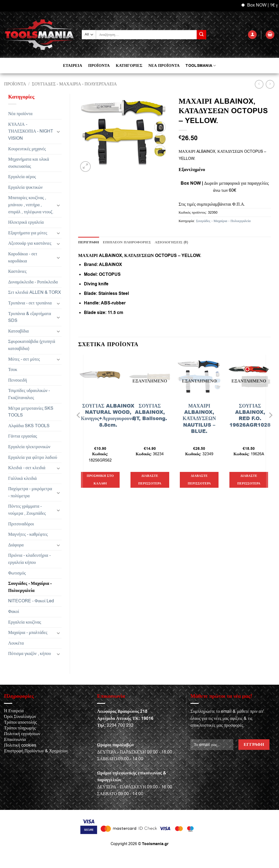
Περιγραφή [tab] (89, 242)
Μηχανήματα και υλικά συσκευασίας (29, 163)
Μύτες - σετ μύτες (24, 359)
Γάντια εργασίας (23, 436)
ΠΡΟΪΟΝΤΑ (99, 66)
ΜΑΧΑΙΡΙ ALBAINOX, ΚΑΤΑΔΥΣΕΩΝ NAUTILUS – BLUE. (199, 419)
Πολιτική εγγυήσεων (22, 734)
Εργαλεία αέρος (22, 177)
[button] (252, 35)
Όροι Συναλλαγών (20, 717)
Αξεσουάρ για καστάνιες (30, 243)
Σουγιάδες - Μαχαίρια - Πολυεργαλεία (74, 84)
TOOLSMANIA (201, 66)
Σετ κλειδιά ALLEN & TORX (35, 292)
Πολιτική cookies (20, 745)
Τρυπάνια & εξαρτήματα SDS (30, 317)
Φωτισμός (17, 573)
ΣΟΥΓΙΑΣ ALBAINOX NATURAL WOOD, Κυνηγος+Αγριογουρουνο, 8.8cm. (108, 415)
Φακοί (14, 612)
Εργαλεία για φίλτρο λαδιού (33, 457)
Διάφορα (16, 545)
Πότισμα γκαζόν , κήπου (30, 654)
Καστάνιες (17, 271)
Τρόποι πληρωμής (20, 728)
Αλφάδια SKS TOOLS (29, 426)
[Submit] (201, 35)
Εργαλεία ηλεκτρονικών (29, 447)
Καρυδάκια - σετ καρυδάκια (23, 258)
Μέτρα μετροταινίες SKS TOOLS (31, 412)
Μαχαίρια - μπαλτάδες (28, 633)
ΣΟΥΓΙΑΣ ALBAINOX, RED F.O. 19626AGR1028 (250, 415)
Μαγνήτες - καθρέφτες (28, 534)
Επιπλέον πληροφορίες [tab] (127, 242)
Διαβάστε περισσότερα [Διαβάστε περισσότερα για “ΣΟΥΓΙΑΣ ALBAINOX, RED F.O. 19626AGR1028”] (249, 480)
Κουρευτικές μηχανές (27, 149)
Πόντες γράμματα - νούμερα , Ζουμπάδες (27, 510)
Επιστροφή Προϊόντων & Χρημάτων (36, 751)
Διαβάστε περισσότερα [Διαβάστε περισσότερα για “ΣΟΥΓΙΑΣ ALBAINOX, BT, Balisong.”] (150, 480)
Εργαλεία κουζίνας (25, 622)
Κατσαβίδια (18, 331)
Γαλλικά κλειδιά (22, 478)
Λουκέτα (16, 643)
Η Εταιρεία (14, 711)
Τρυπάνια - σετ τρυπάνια (30, 303)
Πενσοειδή (18, 380)
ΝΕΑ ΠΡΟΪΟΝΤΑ (164, 66)
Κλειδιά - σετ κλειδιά (27, 468)
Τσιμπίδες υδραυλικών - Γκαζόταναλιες (29, 394)
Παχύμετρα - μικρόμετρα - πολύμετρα (30, 492)
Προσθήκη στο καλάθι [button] (100, 480)
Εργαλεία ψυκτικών (25, 187)
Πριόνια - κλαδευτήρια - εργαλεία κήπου (29, 559)
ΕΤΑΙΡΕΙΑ (72, 66)
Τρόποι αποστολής (20, 722)
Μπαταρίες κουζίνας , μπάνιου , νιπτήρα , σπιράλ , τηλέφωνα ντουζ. (31, 205)
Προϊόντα (15, 84)
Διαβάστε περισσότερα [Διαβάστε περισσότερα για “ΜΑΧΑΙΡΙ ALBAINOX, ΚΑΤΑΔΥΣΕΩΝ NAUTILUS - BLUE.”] (199, 480)
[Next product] (259, 84)
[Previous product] (270, 84)
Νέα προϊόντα (20, 114)
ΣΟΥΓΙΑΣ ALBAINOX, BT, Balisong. (150, 412)
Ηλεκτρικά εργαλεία (26, 222)
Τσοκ (13, 370)
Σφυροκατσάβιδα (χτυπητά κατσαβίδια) (32, 345)
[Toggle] (58, 131)
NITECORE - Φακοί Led (31, 601)
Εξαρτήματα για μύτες (28, 233)
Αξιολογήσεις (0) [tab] (171, 242)
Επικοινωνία (15, 740)
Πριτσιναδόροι (21, 524)
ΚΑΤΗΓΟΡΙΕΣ (129, 66)
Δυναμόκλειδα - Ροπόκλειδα (33, 282)
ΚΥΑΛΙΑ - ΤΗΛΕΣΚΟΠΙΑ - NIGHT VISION (31, 131)
